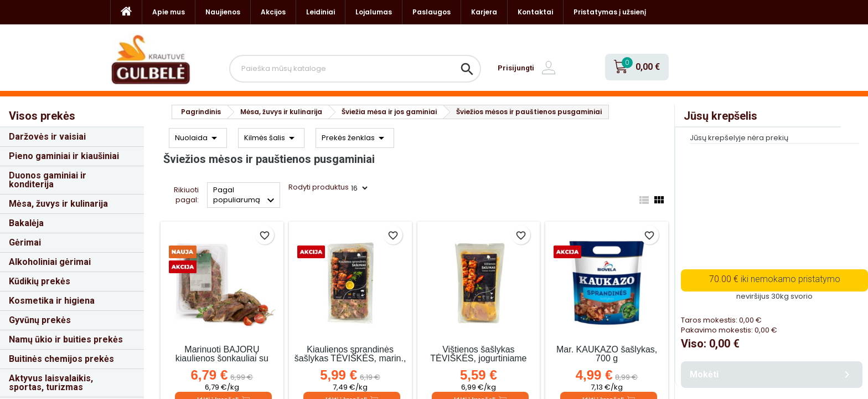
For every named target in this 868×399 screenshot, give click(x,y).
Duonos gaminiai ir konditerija (48, 180)
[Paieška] (355, 69)
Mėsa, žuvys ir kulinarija (58, 204)
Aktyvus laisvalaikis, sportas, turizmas (51, 383)
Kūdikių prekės (40, 281)
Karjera (484, 12)
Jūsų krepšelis (720, 116)
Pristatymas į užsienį (610, 12)
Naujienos (223, 12)
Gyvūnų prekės (40, 320)
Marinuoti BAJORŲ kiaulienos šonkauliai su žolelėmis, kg (222, 358)
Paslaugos (432, 12)
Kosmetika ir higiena (52, 301)
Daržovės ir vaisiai (47, 137)
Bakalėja (26, 223)
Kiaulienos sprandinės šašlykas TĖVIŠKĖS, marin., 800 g (350, 358)
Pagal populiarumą (245, 196)
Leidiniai (321, 12)
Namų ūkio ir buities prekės (66, 339)
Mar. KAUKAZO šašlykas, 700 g (607, 354)
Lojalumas (374, 12)
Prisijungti (516, 68)
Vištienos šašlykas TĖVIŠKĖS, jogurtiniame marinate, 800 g (478, 358)
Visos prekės (42, 116)
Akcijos (273, 12)
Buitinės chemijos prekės (61, 359)
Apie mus (169, 12)
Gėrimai (25, 242)
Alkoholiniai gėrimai (50, 262)
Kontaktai (535, 12)
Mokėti (772, 375)
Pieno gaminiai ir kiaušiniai (64, 156)
